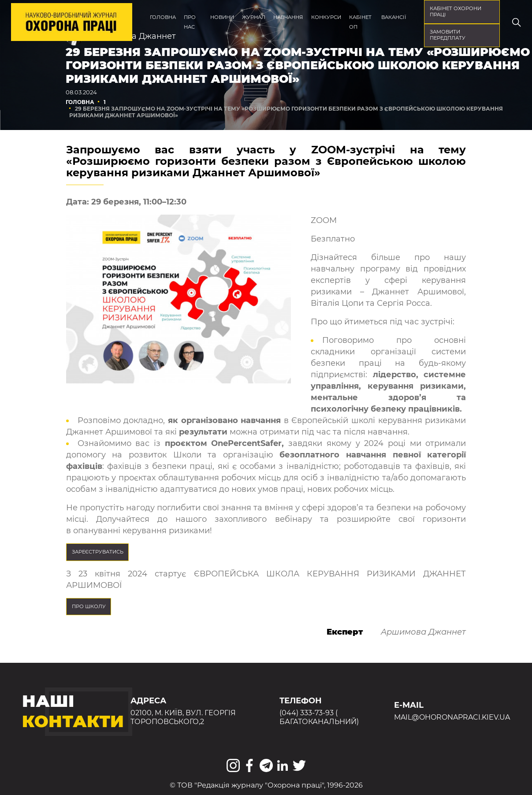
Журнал (254, 17)
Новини (222, 17)
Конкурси (326, 17)
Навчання (288, 17)
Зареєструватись (98, 552)
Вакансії (394, 17)
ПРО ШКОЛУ (89, 606)
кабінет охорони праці (456, 11)
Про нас (190, 22)
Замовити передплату (448, 35)
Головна (163, 17)
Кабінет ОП (360, 22)
